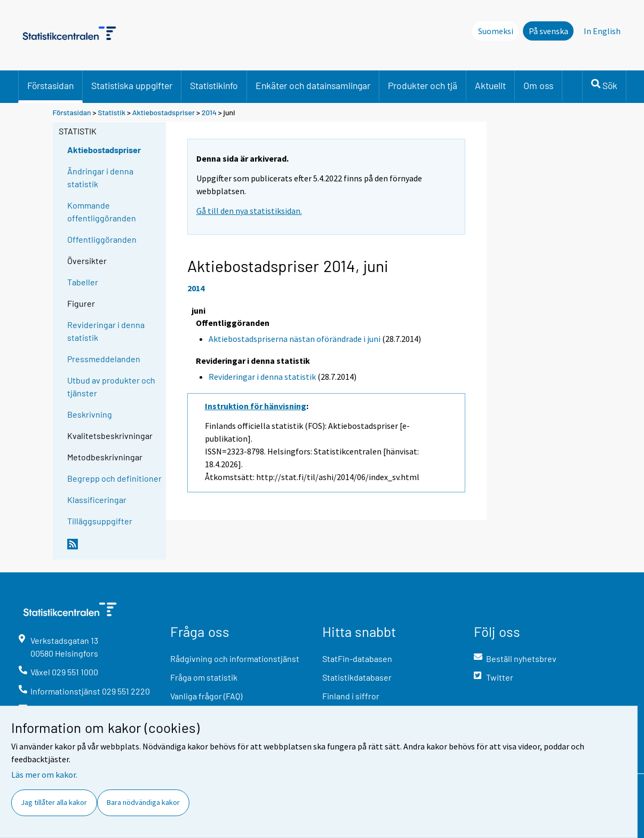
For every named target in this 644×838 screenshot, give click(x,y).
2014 (209, 112)
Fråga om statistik (204, 677)
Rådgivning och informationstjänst (235, 659)
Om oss (538, 85)
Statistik (112, 112)
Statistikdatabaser (357, 677)
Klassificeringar (97, 500)
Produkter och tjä (423, 85)
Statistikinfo (214, 85)
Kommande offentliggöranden (102, 212)
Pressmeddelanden (104, 359)
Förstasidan (50, 85)
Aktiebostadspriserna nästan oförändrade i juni (295, 339)
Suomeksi (496, 31)
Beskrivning (90, 414)
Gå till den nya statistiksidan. (249, 211)
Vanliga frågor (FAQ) (206, 696)
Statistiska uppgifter (132, 85)
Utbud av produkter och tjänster (111, 386)
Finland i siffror (351, 696)
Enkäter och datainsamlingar (313, 85)
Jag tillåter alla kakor (54, 802)
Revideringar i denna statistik (106, 331)
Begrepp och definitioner (114, 478)
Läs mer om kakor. (44, 775)
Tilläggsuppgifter (100, 521)
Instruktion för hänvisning (256, 406)
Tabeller (83, 282)
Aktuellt (490, 85)
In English (602, 31)
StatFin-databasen (357, 659)
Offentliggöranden (102, 239)
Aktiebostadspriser (164, 112)
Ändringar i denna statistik (100, 177)
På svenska (548, 31)
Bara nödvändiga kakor (143, 802)
